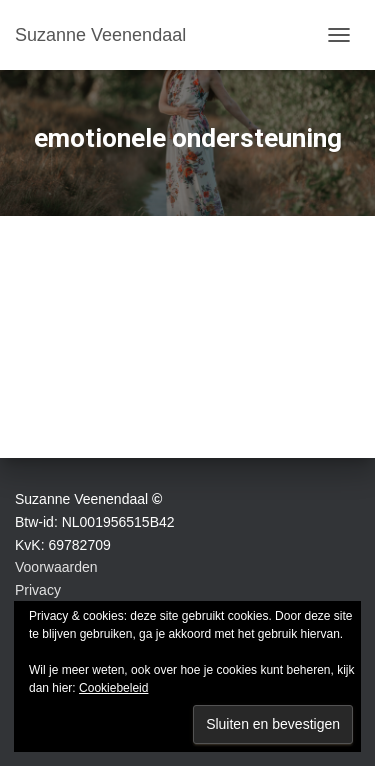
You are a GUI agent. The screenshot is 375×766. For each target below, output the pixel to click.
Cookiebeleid (113, 688)
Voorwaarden (56, 567)
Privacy (38, 590)
